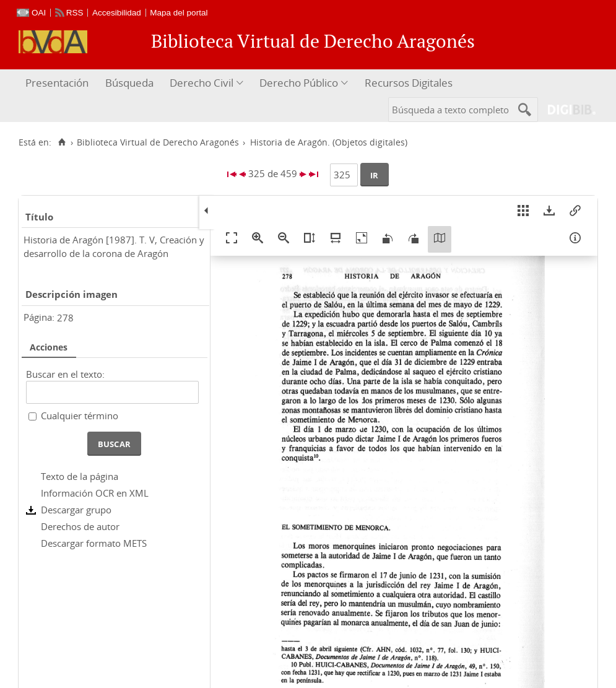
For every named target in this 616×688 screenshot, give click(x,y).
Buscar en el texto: (65, 374)
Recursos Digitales (409, 83)
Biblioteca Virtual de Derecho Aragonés (158, 142)
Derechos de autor (80, 526)
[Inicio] (62, 142)
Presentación (57, 83)
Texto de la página (80, 476)
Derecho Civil (202, 83)
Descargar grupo (76, 510)
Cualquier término (80, 416)
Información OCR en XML (95, 493)
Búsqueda (129, 83)
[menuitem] (59, 83)
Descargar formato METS (94, 543)
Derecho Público (299, 83)
